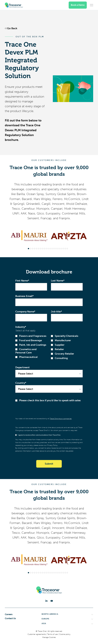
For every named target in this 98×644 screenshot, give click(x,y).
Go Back (12, 28)
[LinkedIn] (46, 601)
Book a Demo (78, 5)
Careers (9, 614)
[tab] (28, 249)
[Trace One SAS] (14, 5)
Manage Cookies (49, 637)
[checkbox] (49, 347)
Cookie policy (65, 634)
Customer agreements (37, 634)
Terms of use (53, 634)
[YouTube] (52, 601)
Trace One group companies (61, 419)
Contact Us (10, 618)
